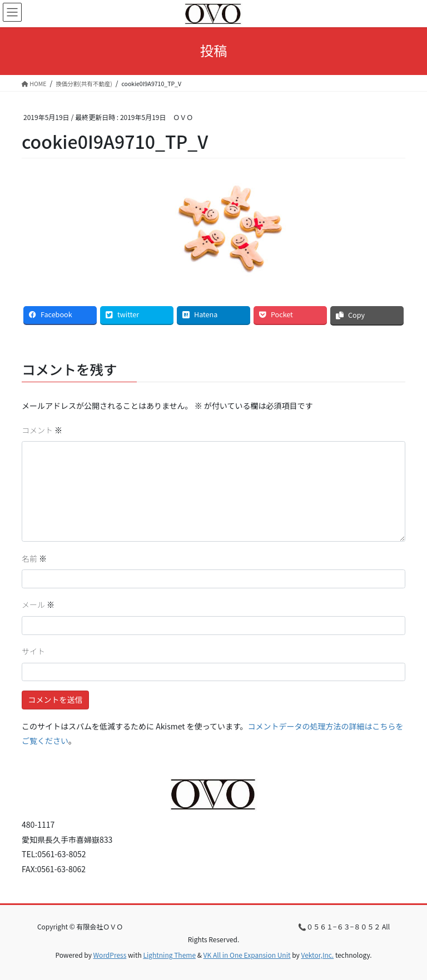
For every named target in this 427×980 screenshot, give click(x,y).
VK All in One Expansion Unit (247, 955)
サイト (33, 651)
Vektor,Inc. (317, 955)
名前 (34, 558)
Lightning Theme (169, 955)
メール (38, 604)
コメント (42, 430)
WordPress (110, 955)
